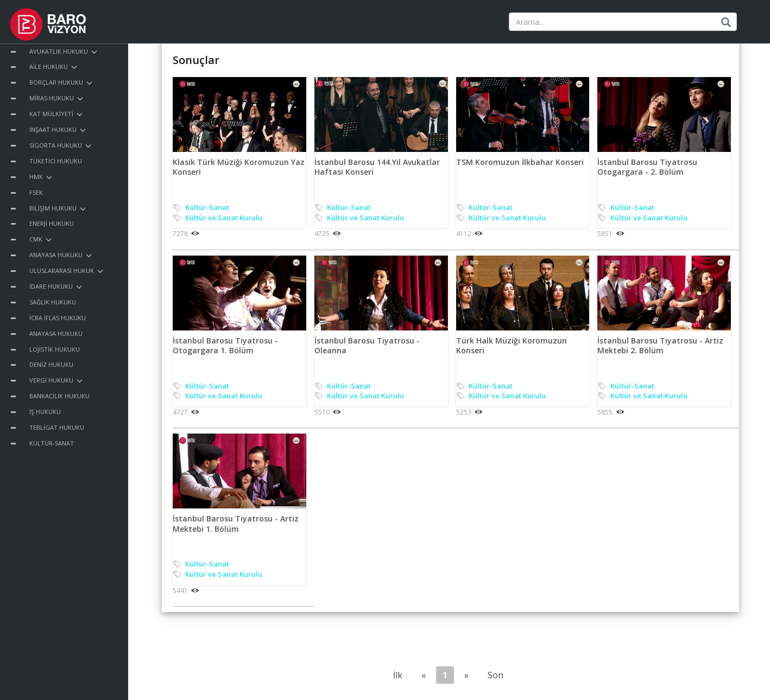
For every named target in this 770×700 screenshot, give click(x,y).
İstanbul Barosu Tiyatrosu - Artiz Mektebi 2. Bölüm (660, 345)
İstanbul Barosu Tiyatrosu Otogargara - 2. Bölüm (647, 167)
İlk (398, 675)
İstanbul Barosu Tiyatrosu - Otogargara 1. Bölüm (225, 345)
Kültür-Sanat (207, 207)
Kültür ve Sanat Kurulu (224, 218)
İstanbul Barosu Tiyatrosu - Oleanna (367, 345)
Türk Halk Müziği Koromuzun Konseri (512, 345)
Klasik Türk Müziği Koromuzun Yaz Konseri (239, 167)
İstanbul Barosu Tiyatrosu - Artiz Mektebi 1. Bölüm (236, 523)
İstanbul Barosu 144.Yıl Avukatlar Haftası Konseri (377, 167)
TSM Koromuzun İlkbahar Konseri (520, 162)
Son (496, 675)
